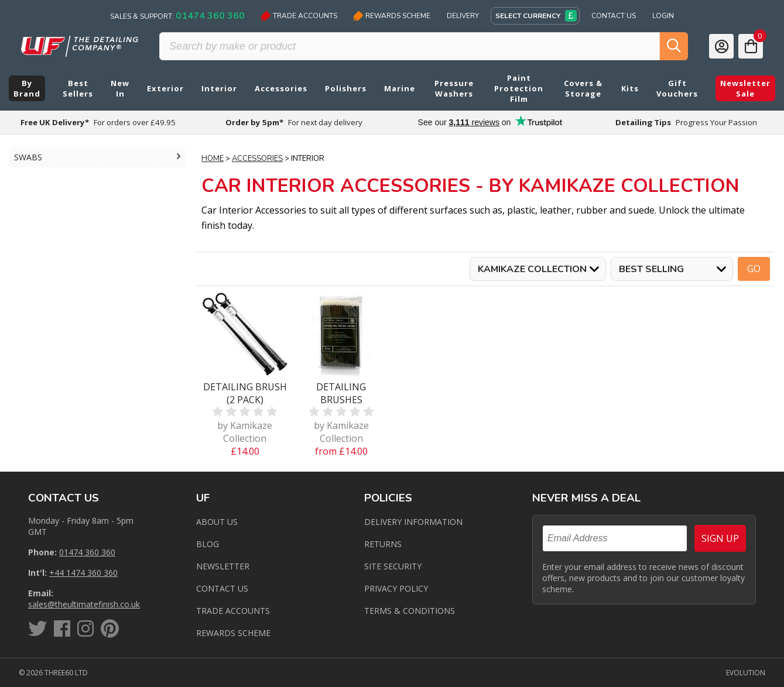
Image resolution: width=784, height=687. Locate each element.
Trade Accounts (299, 16)
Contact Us (614, 16)
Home (213, 159)
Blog (208, 544)
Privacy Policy (396, 588)
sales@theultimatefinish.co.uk (84, 604)
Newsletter (223, 566)
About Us (217, 522)
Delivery (463, 16)
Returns (383, 544)
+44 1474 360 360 (83, 573)
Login (663, 16)
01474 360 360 (87, 552)
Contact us (222, 588)
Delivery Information (413, 522)
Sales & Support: (177, 16)
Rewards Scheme (392, 16)
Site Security (393, 566)
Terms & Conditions (410, 611)
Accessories (257, 159)
